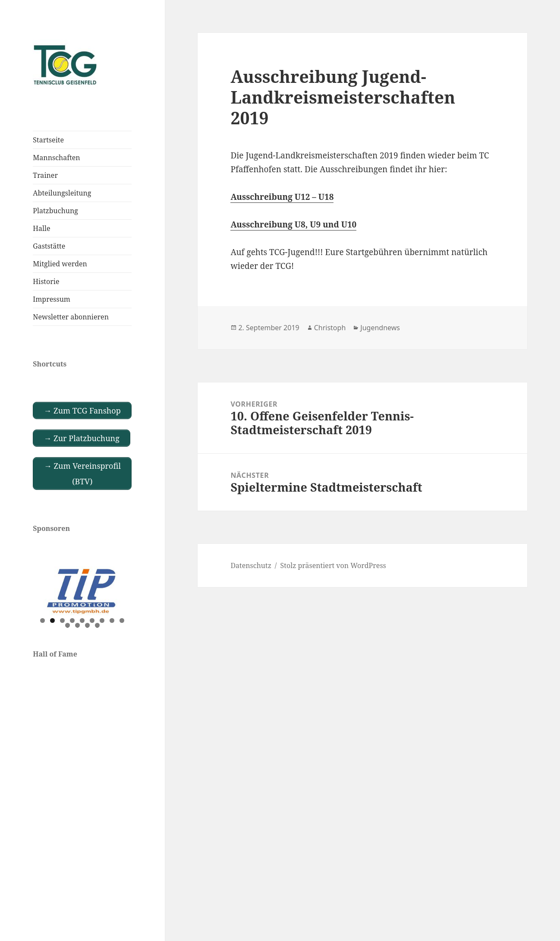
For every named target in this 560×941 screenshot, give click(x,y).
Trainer (45, 175)
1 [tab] (42, 620)
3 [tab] (62, 620)
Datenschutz (251, 565)
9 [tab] (122, 620)
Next (121, 589)
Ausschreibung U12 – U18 (282, 197)
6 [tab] (92, 620)
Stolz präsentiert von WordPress (333, 565)
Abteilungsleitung (62, 193)
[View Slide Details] (82, 591)
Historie (46, 281)
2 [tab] (52, 620)
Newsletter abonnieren (71, 317)
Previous (44, 589)
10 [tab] (68, 625)
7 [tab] (102, 620)
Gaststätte (49, 246)
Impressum (52, 299)
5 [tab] (82, 620)
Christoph (330, 328)
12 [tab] (88, 625)
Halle (41, 228)
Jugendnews (380, 328)
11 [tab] (78, 625)
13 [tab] (98, 625)
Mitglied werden (60, 264)
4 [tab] (72, 620)
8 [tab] (112, 620)
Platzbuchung (55, 211)
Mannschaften (56, 158)
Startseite (48, 140)
